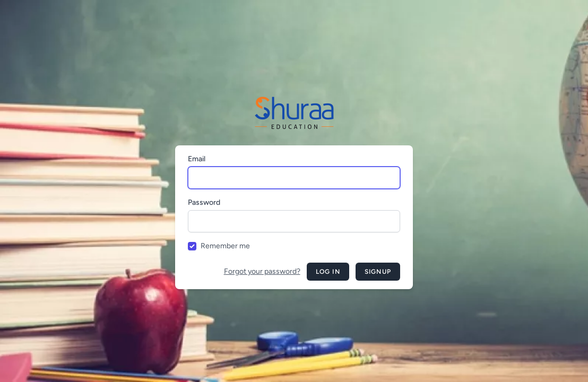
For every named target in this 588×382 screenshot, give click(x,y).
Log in (328, 272)
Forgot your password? (262, 271)
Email (197, 159)
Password (204, 202)
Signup (378, 272)
